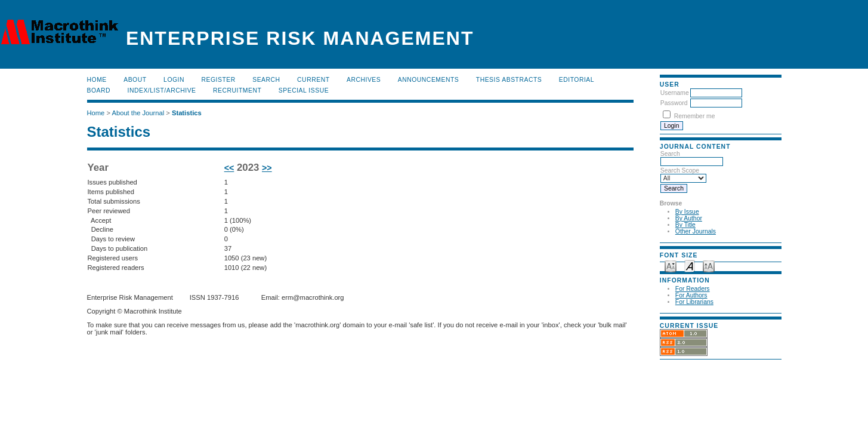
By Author (689, 218)
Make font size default (690, 265)
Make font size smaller (671, 265)
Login (174, 80)
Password (674, 103)
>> (267, 168)
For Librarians (694, 302)
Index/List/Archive (162, 90)
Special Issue (304, 90)
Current (313, 80)
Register (218, 80)
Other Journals (696, 231)
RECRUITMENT (237, 90)
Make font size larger (709, 265)
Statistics (187, 113)
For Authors (691, 295)
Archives (364, 80)
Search (266, 80)
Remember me (695, 116)
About (135, 80)
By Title (685, 225)
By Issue (687, 212)
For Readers (693, 289)
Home (97, 80)
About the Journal (138, 113)
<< (229, 168)
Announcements (429, 80)
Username (675, 93)
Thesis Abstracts (509, 80)
